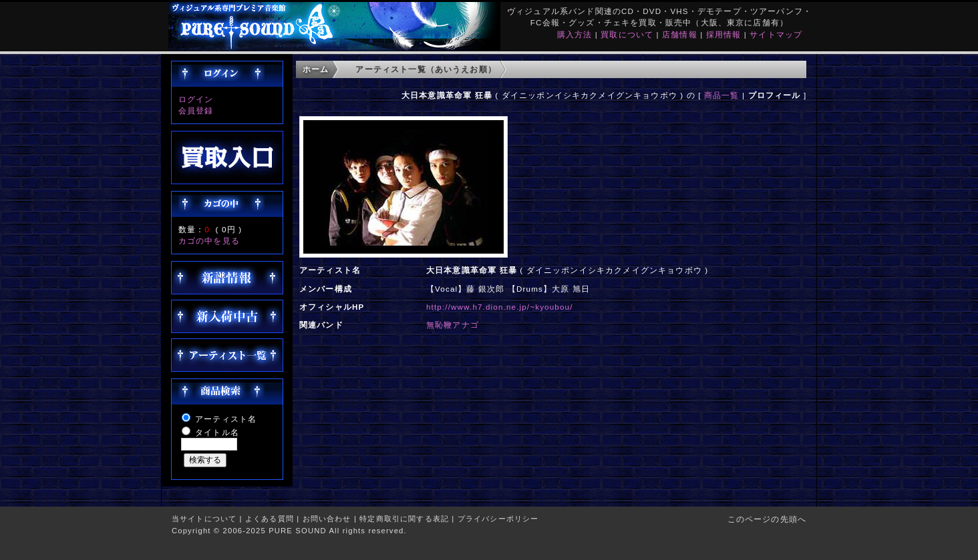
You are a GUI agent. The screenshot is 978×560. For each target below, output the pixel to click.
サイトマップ (776, 34)
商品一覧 (722, 95)
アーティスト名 (226, 419)
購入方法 (575, 34)
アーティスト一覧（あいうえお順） (426, 69)
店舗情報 (680, 34)
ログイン (196, 99)
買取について (627, 34)
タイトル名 (217, 432)
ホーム (316, 69)
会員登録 (196, 110)
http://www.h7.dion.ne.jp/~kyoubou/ (500, 307)
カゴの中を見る (209, 241)
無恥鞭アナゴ (453, 325)
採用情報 (724, 34)
